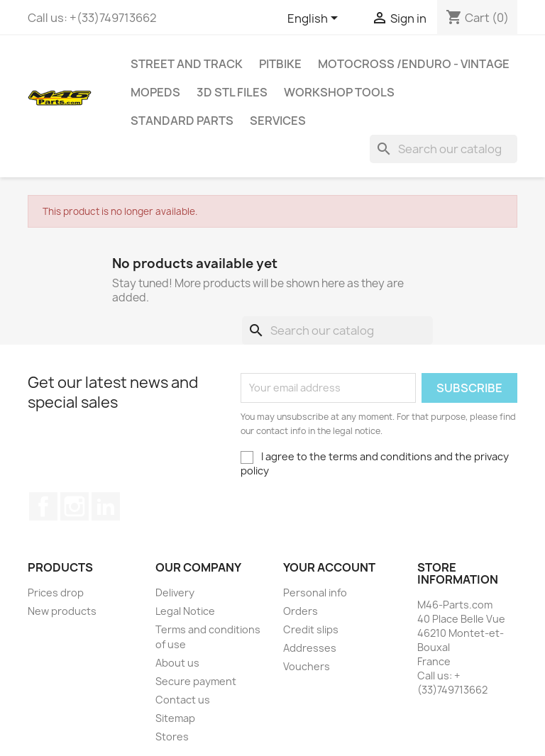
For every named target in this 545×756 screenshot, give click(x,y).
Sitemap (175, 718)
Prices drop (56, 593)
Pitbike (280, 64)
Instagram (75, 506)
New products (62, 611)
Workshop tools (339, 92)
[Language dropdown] (315, 19)
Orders (301, 611)
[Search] (444, 149)
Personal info (315, 593)
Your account (329, 567)
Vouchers (307, 666)
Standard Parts (182, 121)
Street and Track (187, 64)
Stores (172, 736)
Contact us (183, 700)
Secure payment (196, 681)
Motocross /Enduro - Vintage (414, 64)
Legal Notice (185, 611)
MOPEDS (155, 92)
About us (177, 663)
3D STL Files (232, 92)
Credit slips (311, 629)
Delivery (175, 593)
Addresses (310, 648)
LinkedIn (106, 506)
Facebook (43, 506)
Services (278, 121)
